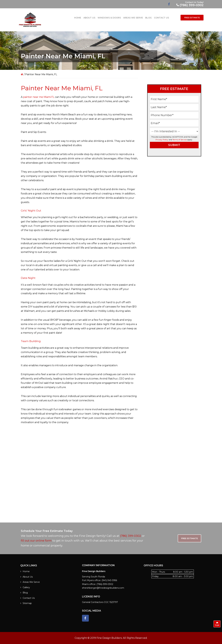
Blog (25, 593)
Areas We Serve (31, 582)
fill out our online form (36, 541)
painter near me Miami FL (39, 97)
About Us (28, 577)
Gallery (26, 587)
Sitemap (27, 603)
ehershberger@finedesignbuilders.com (103, 588)
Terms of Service (180, 140)
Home (26, 571)
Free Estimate (189, 538)
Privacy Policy (162, 140)
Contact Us (29, 598)
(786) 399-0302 (192, 5)
